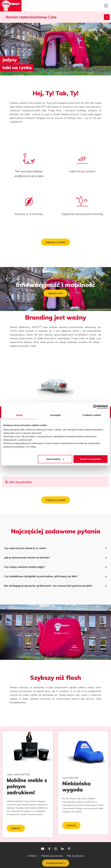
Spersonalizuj (55, 459)
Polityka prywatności (52, 856)
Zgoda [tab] (19, 415)
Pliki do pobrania (75, 856)
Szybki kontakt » (56, 863)
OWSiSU (32, 856)
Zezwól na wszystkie (90, 459)
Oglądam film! (55, 293)
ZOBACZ (16, 828)
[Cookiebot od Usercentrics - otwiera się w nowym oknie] (95, 407)
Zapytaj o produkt (56, 242)
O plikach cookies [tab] (92, 415)
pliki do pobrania (20, 482)
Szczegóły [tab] (55, 415)
